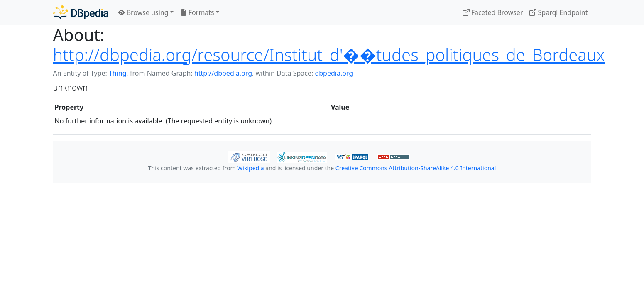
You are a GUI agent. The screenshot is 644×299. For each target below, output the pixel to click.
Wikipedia (250, 168)
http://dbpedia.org (223, 73)
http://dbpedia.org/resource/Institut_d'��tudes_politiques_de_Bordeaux (329, 55)
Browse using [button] (143, 12)
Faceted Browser (493, 12)
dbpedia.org (334, 73)
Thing (118, 73)
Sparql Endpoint (558, 12)
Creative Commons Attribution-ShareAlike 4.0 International (416, 168)
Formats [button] (197, 12)
